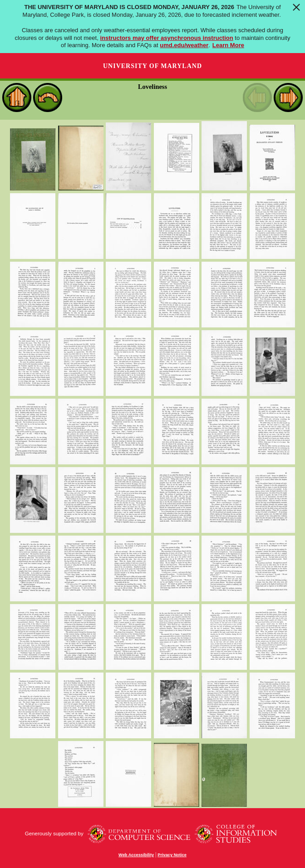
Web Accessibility (136, 855)
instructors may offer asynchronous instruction (166, 38)
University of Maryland (152, 66)
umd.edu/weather (184, 45)
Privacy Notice (172, 855)
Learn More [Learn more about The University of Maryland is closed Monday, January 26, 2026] (228, 45)
